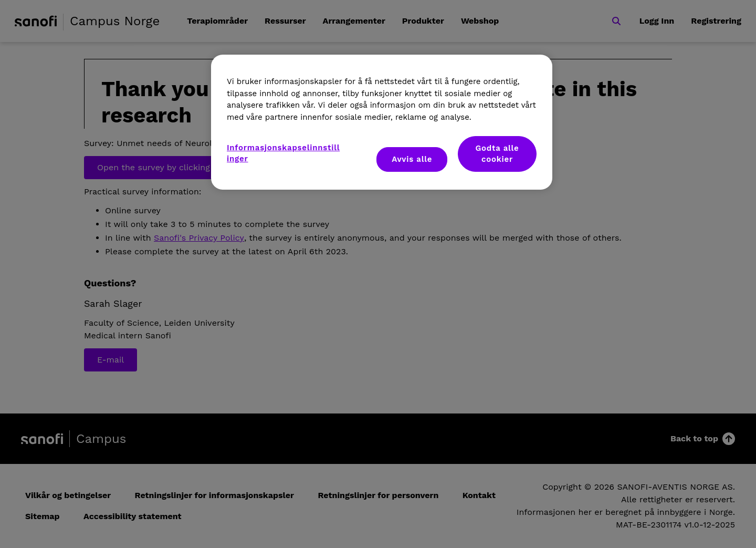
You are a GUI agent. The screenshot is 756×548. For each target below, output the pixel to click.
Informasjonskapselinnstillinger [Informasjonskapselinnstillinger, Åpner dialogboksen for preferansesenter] (283, 153)
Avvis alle (412, 159)
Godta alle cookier (497, 154)
